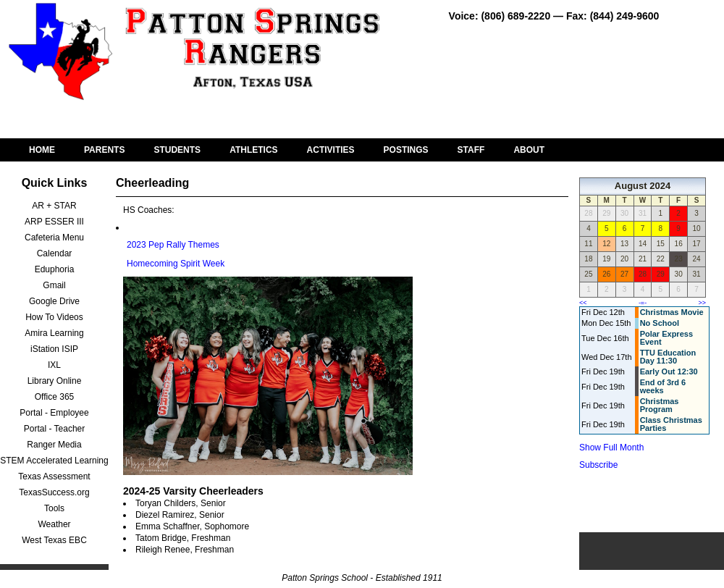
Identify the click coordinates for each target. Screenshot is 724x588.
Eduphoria (55, 269)
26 (606, 274)
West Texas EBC (54, 540)
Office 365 (54, 397)
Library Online (55, 381)
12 (606, 244)
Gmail (54, 285)
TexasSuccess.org (54, 492)
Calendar (55, 253)
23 (679, 259)
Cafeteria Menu (54, 238)
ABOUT (529, 150)
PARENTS (104, 150)
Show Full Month (611, 448)
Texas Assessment (54, 476)
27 (624, 274)
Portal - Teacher (55, 429)
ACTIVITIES (331, 150)
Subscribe (598, 465)
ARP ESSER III (54, 222)
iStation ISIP (54, 349)
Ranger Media (54, 445)
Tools (54, 508)
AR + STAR (54, 206)
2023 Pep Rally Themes (173, 245)
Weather (54, 524)
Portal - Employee (54, 413)
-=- (643, 303)
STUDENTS (177, 150)
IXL (54, 365)
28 (643, 274)
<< (583, 303)
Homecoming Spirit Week (176, 264)
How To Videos (54, 317)
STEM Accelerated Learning (54, 461)
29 (661, 274)
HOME (42, 150)
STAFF (471, 150)
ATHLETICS (253, 150)
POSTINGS (406, 150)
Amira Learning (54, 333)
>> (702, 303)
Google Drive (54, 301)
